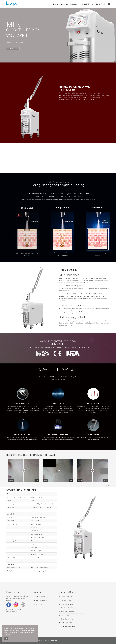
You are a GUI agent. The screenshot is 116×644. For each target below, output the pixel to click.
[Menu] (109, 4)
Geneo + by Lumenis (66, 623)
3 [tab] (12, 485)
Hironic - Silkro (65, 615)
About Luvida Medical (40, 597)
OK (6, 639)
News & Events (87, 4)
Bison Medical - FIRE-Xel (68, 608)
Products (74, 4)
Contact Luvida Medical (41, 600)
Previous (106, 485)
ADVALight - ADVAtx (67, 604)
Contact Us (13, 49)
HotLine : (14, 610)
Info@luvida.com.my (12, 612)
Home (56, 4)
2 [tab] (10, 485)
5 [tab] (17, 485)
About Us (64, 4)
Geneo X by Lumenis (67, 619)
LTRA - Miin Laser (66, 600)
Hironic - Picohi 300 (66, 597)
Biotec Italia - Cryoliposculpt (69, 626)
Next (109, 485)
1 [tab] (8, 485)
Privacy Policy (38, 604)
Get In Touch (101, 4)
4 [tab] (15, 485)
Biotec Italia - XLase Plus (68, 612)
